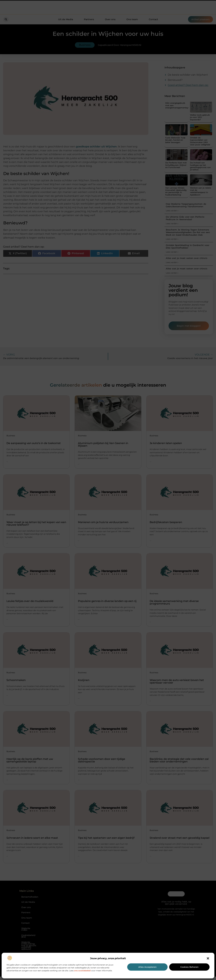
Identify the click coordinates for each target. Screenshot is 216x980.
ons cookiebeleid (82, 971)
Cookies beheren (189, 967)
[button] (208, 958)
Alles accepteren (147, 967)
